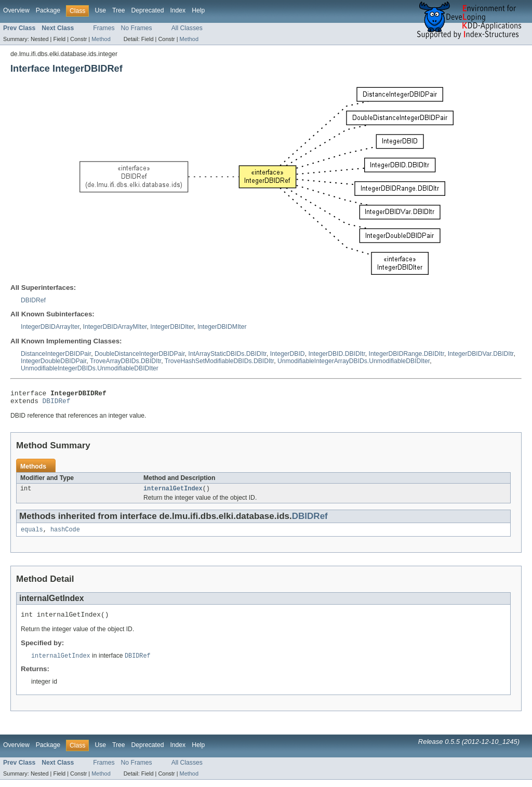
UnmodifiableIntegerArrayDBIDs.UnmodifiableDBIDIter (354, 361)
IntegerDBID (288, 354)
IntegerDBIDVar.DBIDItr (481, 354)
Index (178, 10)
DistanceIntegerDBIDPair (56, 354)
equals (32, 535)
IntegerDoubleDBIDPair (54, 361)
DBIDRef (33, 300)
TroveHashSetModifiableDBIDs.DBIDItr (219, 361)
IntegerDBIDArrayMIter (115, 327)
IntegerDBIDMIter (222, 327)
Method (101, 39)
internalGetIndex (173, 492)
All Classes (187, 28)
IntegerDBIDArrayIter (50, 327)
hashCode (65, 535)
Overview (16, 10)
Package (48, 10)
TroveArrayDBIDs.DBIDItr (125, 361)
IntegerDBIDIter (172, 327)
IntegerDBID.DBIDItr (336, 354)
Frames (104, 28)
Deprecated (148, 10)
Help (198, 10)
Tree (119, 10)
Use (100, 10)
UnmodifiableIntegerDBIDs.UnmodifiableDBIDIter (90, 368)
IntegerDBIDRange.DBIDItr (407, 354)
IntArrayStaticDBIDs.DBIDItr (227, 354)
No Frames (137, 28)
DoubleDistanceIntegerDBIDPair (140, 354)
